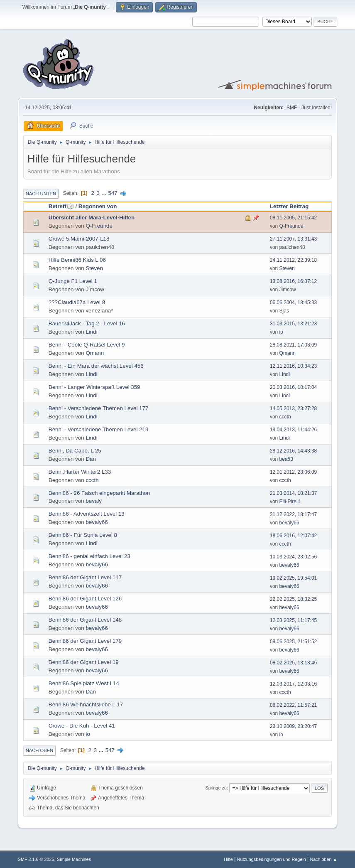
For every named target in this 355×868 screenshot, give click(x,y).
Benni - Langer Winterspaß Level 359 (94, 387)
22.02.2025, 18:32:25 (293, 599)
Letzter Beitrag (289, 206)
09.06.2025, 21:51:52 (293, 642)
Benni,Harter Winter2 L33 (80, 472)
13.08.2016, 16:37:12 (293, 281)
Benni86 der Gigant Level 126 (85, 599)
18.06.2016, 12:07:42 (293, 536)
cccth (285, 417)
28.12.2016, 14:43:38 (293, 451)
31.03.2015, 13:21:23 (293, 324)
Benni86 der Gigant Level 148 (85, 620)
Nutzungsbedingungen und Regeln (272, 859)
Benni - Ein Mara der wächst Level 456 (96, 366)
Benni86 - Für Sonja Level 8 (83, 535)
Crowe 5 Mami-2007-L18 (79, 239)
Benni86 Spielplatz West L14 (84, 683)
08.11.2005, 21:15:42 (293, 218)
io (281, 332)
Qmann (95, 353)
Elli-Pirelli (290, 502)
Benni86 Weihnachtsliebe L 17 (86, 704)
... (105, 193)
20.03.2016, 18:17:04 (293, 387)
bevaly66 (97, 522)
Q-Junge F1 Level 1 (73, 281)
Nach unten (41, 194)
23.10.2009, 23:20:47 (293, 726)
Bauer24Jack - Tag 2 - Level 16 (87, 323)
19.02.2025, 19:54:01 (293, 578)
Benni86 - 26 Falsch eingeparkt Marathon (99, 493)
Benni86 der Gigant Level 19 (84, 662)
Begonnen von (98, 206)
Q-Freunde (99, 226)
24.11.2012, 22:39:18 (293, 260)
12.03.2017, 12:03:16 (293, 684)
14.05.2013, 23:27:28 (293, 408)
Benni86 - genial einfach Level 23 (89, 556)
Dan (91, 459)
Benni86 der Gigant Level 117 (85, 577)
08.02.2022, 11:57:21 (293, 705)
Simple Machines (74, 859)
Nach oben (40, 750)
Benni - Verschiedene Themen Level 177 (99, 408)
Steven (94, 268)
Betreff (61, 206)
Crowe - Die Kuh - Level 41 (82, 726)
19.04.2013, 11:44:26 (293, 430)
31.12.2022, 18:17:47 (293, 514)
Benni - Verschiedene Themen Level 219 (99, 429)
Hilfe (228, 859)
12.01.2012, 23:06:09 (293, 472)
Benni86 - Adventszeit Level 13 (87, 514)
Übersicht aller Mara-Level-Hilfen (92, 218)
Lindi (91, 332)
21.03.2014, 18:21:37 (293, 493)
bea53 (286, 459)
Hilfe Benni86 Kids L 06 (77, 260)
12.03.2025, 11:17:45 (293, 620)
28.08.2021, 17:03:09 (293, 345)
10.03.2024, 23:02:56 (293, 557)
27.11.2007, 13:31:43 (293, 239)
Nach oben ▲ (323, 859)
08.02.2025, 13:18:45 (293, 663)
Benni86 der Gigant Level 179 (85, 641)
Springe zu (216, 788)
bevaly (94, 501)
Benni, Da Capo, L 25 (75, 451)
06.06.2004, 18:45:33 (293, 302)
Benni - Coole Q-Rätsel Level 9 (87, 345)
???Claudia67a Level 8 (77, 302)
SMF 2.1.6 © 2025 (36, 859)
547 (113, 193)
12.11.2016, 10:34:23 (293, 366)
